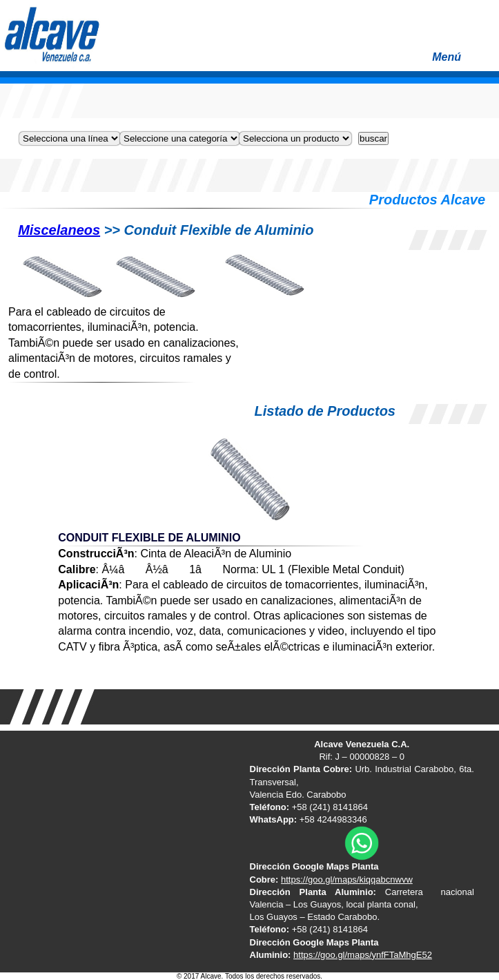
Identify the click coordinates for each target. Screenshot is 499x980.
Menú (462, 61)
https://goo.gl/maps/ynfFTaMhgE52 (363, 955)
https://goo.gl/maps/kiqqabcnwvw (347, 880)
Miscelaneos (59, 230)
